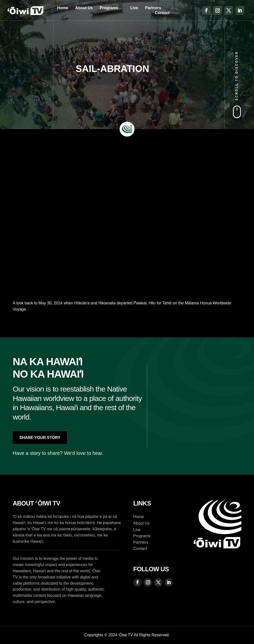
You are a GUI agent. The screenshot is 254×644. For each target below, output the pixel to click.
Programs (109, 8)
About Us (84, 8)
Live (134, 8)
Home (63, 8)
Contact (162, 13)
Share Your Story (40, 438)
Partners (153, 8)
